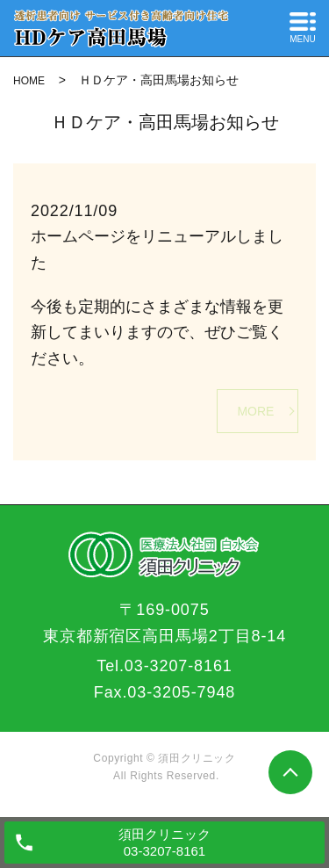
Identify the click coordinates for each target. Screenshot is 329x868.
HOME (29, 81)
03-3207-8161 (179, 666)
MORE (255, 411)
